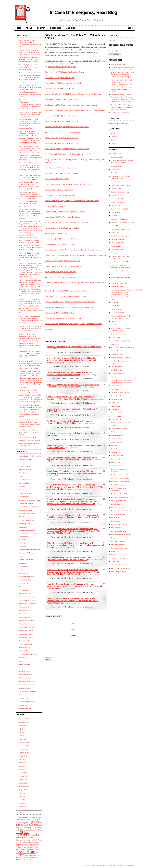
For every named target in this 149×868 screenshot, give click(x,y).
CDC (29, 822)
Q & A (21, 661)
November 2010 (24, 719)
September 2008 (24, 786)
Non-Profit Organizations (27, 577)
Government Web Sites (26, 553)
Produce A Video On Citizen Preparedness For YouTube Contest (74, 347)
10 (104, 457)
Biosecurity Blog (116, 157)
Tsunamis (22, 695)
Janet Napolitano (23, 833)
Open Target (115, 377)
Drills (34, 827)
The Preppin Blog (117, 528)
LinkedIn (114, 137)
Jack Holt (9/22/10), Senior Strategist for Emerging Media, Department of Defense (74, 324)
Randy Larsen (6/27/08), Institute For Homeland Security (65, 72)
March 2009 (23, 773)
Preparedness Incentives (27, 621)
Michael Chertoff (22, 838)
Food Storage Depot (118, 243)
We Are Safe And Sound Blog (121, 568)
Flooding (22, 543)
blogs (22, 822)
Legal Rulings (23, 566)
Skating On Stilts (117, 452)
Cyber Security (24, 497)
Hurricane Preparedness (26, 560)
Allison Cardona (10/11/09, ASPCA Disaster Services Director (67, 291)
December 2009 (24, 742)
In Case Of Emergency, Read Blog (83, 12)
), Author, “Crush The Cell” (72, 116)
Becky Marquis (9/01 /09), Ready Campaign (60, 272)
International (23, 563)
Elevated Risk (116, 216)
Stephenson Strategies (118, 459)
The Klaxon (115, 517)
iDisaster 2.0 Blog (117, 309)
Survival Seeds (116, 466)
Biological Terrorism (25, 459)
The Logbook (115, 521)
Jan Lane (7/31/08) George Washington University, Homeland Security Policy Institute (75, 110)
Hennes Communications (119, 271)
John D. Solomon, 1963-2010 (120, 64)
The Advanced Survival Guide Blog (123, 475)
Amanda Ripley (24, 820)
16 (104, 543)
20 (104, 598)
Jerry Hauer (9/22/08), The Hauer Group (59, 190)
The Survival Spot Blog (119, 541)
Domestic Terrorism (25, 510)
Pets (20, 587)
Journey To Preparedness (119, 334)
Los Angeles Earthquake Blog (121, 341)
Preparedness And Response (120, 393)
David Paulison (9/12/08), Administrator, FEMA (62, 138)
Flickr (113, 143)
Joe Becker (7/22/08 (52, 89)
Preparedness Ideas (25, 617)
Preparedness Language (26, 627)
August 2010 (23, 725)
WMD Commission (22, 860)
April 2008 (22, 803)
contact (41, 28)
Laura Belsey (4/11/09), (53, 244)
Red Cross (22, 668)
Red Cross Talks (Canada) (119, 429)
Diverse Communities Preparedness (30, 507)
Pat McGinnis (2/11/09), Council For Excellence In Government (67, 223)
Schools (36, 849)
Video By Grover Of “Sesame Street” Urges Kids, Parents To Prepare (29, 432)
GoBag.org (115, 253)
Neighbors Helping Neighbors (121, 358)
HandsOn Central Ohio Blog (120, 262)
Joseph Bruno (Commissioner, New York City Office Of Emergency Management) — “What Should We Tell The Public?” (74, 472)
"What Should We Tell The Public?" (30, 456)
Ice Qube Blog (116, 306)
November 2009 (24, 746)
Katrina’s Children (68, 244)
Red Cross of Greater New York (29, 847)
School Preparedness (25, 678)
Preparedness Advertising (27, 597)
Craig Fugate (31, 824)
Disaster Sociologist (117, 202)
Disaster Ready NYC (118, 195)
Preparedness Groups (26, 614)
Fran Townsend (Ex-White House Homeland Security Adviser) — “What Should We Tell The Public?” (73, 386)
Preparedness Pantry (118, 396)
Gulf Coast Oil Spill (28, 830)
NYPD (27, 842)
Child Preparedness (25, 480)
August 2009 (23, 756)
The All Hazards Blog (118, 485)
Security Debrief (116, 442)
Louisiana (32, 835)
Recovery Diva (116, 416)
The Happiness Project (118, 514)
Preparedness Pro (117, 399)
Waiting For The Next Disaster (121, 565)
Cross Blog (115, 173)
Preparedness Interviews (27, 624)
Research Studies (24, 671)
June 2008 (22, 796)
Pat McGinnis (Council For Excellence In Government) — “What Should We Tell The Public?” (71, 422)
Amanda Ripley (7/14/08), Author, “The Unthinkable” (64, 83)
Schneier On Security (118, 439)
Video (27, 858)
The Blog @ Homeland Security (121, 497)
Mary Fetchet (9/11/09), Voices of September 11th (62, 277)
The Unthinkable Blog (118, 545)
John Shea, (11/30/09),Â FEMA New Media (60, 313)
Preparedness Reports (26, 637)
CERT (21, 476)
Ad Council (39, 817)
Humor (21, 556)
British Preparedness (25, 466)
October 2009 (23, 749)
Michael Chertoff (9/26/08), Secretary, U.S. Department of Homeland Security (72, 201)
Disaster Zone (116, 205)
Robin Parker (29, 849)
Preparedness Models (26, 634)
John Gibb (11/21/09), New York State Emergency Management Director (70, 307)
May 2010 (22, 736)
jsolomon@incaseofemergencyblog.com (62, 67)
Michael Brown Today (118, 351)
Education (22, 517)
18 (104, 570)
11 (104, 471)
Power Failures (24, 590)
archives (71, 28)
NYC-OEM (21, 842)
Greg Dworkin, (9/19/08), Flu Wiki (57, 179)
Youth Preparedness (25, 708)
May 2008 (22, 800)
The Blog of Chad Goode (119, 501)
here (112, 274)
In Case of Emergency (118, 312)
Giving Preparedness (118, 249)
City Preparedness (25, 483)
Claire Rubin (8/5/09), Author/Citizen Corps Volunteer (64, 266)
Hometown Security (117, 287)
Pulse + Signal (116, 406)
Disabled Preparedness (26, 503)
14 (104, 515)
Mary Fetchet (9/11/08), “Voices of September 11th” (63, 132)
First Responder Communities (121, 236)
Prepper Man (115, 403)
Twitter (20, 855)
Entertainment (23, 527)
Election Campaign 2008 (27, 520)
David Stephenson (25, 827)
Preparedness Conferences (27, 604)
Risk (24, 849)
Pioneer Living (116, 389)
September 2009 (24, 753)
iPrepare (114, 322)
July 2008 (22, 793)
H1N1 (20, 832)
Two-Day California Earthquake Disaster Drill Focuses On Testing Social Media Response (122, 107)
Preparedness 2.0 (24, 593)
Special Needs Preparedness (28, 685)
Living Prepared (116, 337)
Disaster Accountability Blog (120, 185)
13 (104, 499)
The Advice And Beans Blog (120, 478)
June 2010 (22, 732)
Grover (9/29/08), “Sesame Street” (57, 206)
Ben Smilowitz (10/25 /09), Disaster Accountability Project (65, 296)
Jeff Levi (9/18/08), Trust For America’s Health (61, 173)
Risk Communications (26, 675)
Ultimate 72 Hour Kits (118, 558)
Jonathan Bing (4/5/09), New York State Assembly (62, 239)
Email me (112, 40)
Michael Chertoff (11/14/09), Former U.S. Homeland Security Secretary (70, 302)
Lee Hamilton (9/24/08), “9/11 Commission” (60, 195)
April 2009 (22, 769)
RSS (129, 28)
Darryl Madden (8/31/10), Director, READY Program (63, 318)
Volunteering (23, 705)
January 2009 (23, 780)
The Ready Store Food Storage (121, 534)
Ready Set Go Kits (117, 413)
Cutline (121, 865)
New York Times (36, 840)
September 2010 (24, 722)
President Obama (24, 651)
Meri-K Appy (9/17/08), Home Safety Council (61, 168)
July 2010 (22, 729)
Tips (37, 853)
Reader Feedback (24, 664)
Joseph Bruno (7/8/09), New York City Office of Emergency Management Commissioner (76, 255)
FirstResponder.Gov (117, 239)
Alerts (18, 820)
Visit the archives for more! (120, 113)
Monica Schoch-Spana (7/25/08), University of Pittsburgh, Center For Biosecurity (73, 94)
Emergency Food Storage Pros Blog (123, 222)
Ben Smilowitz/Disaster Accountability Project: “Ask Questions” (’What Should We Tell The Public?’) (69, 558)
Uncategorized (24, 698)
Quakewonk (115, 409)
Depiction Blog (116, 182)
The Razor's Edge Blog (118, 531)
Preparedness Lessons (26, 631)
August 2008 (23, 790)
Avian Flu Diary (116, 154)
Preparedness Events (25, 607)
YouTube (31, 860)
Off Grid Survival (117, 367)
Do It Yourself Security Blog (120, 209)
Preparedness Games (25, 610)
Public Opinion (24, 658)
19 (104, 584)
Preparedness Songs (25, 644)
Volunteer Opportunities (27, 702)
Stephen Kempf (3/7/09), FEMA (56, 233)
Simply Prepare (116, 449)
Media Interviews (24, 573)
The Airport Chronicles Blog (120, 481)
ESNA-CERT (115, 233)
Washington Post (34, 858)
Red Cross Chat (116, 420)
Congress (22, 486)
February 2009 (24, 776)
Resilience (19, 849)
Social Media (26, 852)
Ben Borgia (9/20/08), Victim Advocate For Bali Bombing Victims (68, 184)
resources (56, 28)
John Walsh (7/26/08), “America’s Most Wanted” (62, 100)
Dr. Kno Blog (115, 212)
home (18, 28)
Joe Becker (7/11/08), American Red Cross (60, 78)
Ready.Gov (31, 845)
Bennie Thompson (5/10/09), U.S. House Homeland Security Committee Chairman (74, 250)
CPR (22, 825)
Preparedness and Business (27, 600)
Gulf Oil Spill (38, 830)
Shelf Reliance (116, 445)
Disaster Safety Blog (118, 199)
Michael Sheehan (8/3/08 (54, 116)
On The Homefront (117, 370)
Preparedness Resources (27, 641)
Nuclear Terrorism (25, 580)
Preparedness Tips (25, 648)
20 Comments (49, 330)
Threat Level (115, 551)
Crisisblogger (115, 169)
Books (21, 463)
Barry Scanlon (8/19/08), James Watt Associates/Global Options (67, 127)
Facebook (39, 827)
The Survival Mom (117, 538)
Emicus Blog (115, 226)
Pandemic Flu (23, 583)
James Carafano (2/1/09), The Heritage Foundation (62, 217)
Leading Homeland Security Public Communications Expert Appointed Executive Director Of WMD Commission (72, 459)
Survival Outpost (116, 462)
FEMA (19, 829)
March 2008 (23, 807)
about (29, 28)
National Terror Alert (118, 354)
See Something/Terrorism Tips (29, 681)
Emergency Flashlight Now (120, 219)
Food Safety (23, 546)
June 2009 (22, 763)
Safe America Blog (117, 435)
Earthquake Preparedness (27, 514)
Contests (22, 490)
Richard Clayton (116, 432)
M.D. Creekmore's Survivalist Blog (122, 347)
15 (104, 529)
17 (104, 557)
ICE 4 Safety (115, 302)
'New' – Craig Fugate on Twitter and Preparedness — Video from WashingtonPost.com (30, 67)
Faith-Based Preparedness (27, 530)
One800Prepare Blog (118, 373)
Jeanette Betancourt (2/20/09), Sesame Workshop (62, 228)
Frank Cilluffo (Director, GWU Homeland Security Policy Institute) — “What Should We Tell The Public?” (71, 398)
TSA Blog (114, 555)
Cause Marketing (24, 473)
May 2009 (22, 766)
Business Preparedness (26, 470)
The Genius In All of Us (119, 507)
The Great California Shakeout (121, 511)
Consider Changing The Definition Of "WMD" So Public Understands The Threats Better (30, 328)
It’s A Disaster (116, 325)
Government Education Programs (30, 550)
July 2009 (22, 759)
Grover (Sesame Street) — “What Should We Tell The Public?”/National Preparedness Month (69, 374)
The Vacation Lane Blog (119, 548)
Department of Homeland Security (30, 500)
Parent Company (116, 386)
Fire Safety (22, 539)
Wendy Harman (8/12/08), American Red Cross (61, 121)
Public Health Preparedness (28, 654)
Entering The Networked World (121, 229)
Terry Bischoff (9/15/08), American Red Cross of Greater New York (68, 154)
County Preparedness (26, 493)
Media (21, 570)
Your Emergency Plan (118, 572)
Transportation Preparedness (28, 691)
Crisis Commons (116, 166)
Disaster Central (116, 189)
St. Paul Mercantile (117, 456)
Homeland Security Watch (119, 283)
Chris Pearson (130, 865)
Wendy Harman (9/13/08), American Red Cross (61, 143)
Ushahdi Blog (115, 561)
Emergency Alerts (25, 524)
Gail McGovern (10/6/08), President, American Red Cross (65, 212)
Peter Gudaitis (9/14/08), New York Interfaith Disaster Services (67, 149)
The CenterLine (116, 504)
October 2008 (23, 783)
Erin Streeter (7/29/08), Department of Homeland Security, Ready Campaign (71, 105)
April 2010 (22, 739)
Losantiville (115, 344)
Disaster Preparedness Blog (120, 192)
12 (104, 485)
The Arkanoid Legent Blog (120, 494)
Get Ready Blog (116, 246)
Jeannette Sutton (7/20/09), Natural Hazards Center (63, 261)
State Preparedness (25, 688)
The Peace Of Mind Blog (119, 524)
